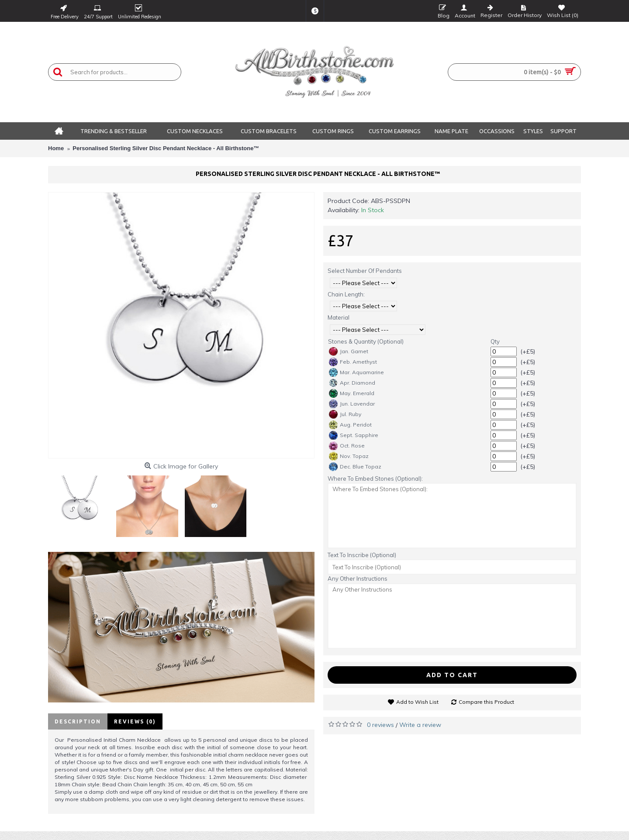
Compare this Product (486, 702)
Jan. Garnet (349, 351)
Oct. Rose (347, 446)
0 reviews (380, 725)
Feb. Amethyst (353, 362)
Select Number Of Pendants (365, 271)
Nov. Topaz (349, 456)
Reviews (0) (135, 721)
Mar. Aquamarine (356, 372)
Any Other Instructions (358, 578)
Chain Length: (346, 294)
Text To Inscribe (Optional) (362, 555)
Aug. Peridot (350, 425)
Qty (495, 341)
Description (78, 721)
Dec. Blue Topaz (355, 467)
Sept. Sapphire (354, 435)
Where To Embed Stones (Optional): (375, 479)
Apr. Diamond (352, 383)
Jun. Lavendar (352, 404)
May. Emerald (352, 393)
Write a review (420, 725)
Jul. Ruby (345, 414)
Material (339, 317)
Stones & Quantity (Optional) (366, 341)
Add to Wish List (417, 702)
